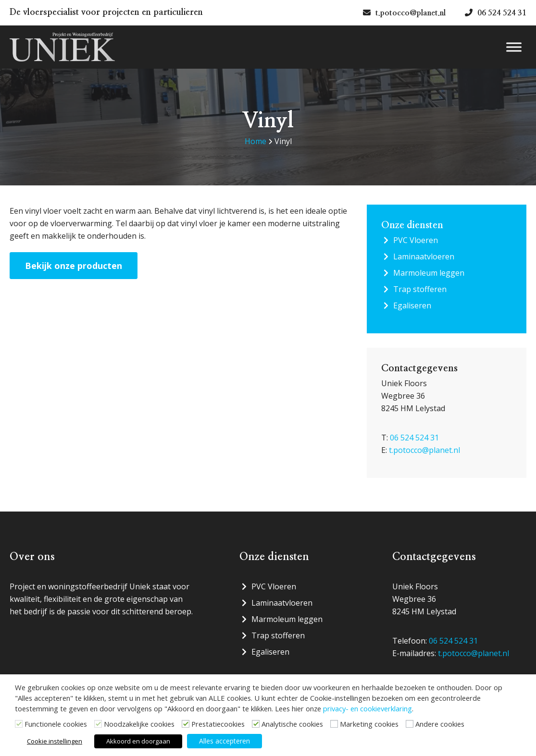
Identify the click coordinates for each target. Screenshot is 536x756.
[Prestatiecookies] (186, 724)
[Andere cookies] (410, 724)
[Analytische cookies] (256, 724)
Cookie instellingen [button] (55, 741)
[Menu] (514, 47)
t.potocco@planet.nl (424, 450)
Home (256, 141)
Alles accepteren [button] (224, 741)
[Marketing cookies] (334, 724)
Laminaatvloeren (424, 256)
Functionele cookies (56, 724)
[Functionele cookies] (19, 724)
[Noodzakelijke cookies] (98, 724)
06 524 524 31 (414, 438)
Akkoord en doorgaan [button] (138, 741)
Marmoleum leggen (429, 273)
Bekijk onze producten (74, 266)
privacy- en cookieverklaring (368, 708)
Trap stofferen (420, 289)
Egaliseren (412, 305)
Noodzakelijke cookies (139, 724)
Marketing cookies (369, 724)
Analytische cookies (292, 724)
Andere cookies (440, 724)
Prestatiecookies (218, 724)
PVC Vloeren (416, 240)
